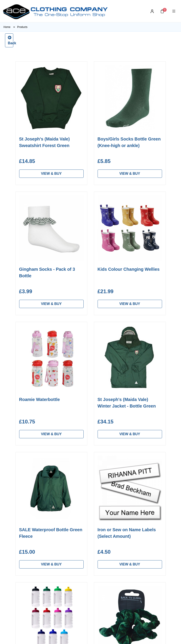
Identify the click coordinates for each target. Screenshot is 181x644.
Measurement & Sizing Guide (89, 520)
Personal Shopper (33, 505)
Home (10, 27)
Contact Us (80, 544)
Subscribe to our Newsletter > (90, 609)
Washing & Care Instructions (84, 508)
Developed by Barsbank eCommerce (144, 637)
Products (22, 27)
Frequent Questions (87, 537)
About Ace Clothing (86, 498)
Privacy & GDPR (85, 551)
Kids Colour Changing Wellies (129, 269)
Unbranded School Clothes (34, 522)
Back (11, 40)
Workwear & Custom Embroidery (35, 534)
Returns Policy (83, 530)
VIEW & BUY (51, 174)
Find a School (30, 512)
